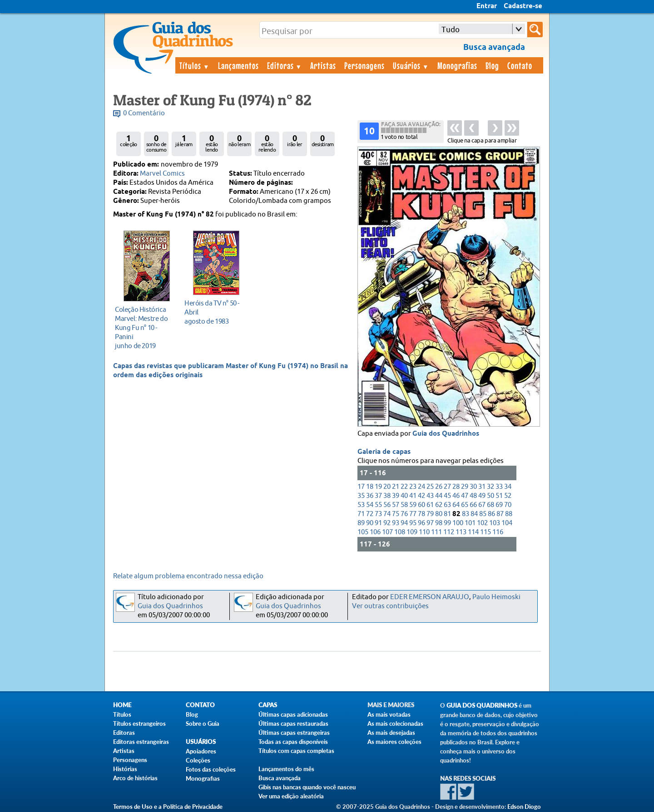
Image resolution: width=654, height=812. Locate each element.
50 (490, 496)
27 (447, 487)
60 (421, 505)
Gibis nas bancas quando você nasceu (307, 787)
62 (439, 505)
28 (456, 487)
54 (370, 505)
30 (473, 487)
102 (482, 523)
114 (473, 532)
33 (499, 487)
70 (508, 505)
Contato (520, 65)
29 (465, 487)
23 (413, 487)
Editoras (285, 65)
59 (413, 505)
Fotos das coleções (211, 769)
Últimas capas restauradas (293, 723)
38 (387, 496)
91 (378, 523)
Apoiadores (201, 751)
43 (430, 496)
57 (396, 505)
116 (498, 532)
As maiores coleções (394, 742)
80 (439, 514)
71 (361, 514)
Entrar (487, 6)
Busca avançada (280, 778)
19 (378, 487)
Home (122, 705)
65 (465, 505)
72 (370, 514)
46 (456, 496)
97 (430, 523)
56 (387, 505)
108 (400, 532)
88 (509, 514)
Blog (492, 65)
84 (474, 514)
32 (490, 487)
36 (370, 496)
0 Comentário (144, 113)
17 (361, 487)
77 (413, 514)
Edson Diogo (524, 807)
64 (456, 505)
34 (508, 487)
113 (461, 532)
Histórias (125, 769)
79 (430, 514)
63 (447, 505)
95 (413, 523)
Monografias (457, 65)
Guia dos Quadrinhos (446, 434)
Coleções (198, 760)
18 (370, 487)
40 (404, 496)
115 (486, 532)
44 (439, 496)
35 (361, 496)
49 (482, 496)
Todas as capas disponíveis (293, 742)
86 (491, 514)
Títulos (195, 65)
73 (378, 514)
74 (387, 514)
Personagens (364, 65)
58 (404, 505)
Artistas (323, 65)
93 (396, 523)
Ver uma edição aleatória (291, 796)
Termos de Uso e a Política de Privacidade (168, 807)
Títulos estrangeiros (139, 723)
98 (439, 523)
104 (507, 523)
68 (490, 505)
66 (473, 505)
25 (430, 487)
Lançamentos (238, 65)
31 (482, 487)
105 (363, 532)
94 (404, 523)
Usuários (411, 65)
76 (404, 514)
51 (499, 496)
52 (508, 496)
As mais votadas (389, 714)
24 (421, 487)
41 (413, 496)
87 (500, 514)
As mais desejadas (391, 733)
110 (424, 532)
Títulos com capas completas (296, 751)
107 (387, 532)
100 (458, 523)
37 (378, 496)
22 (404, 487)
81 (447, 514)
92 (387, 523)
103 (495, 523)
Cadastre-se (523, 6)
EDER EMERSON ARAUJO (430, 597)
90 (370, 523)
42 (421, 496)
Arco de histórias (135, 778)
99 (447, 523)
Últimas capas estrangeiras (294, 733)
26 (439, 487)
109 (412, 532)
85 (483, 514)
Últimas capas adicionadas (293, 714)
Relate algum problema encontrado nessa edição (188, 576)
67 (482, 505)
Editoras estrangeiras (141, 742)
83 (466, 514)
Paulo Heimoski (496, 597)
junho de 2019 (144, 327)
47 (465, 496)
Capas (268, 705)
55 (378, 505)
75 (396, 514)
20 (387, 487)
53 (361, 505)
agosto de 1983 (214, 312)
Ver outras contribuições (390, 606)
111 (436, 532)
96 (421, 523)
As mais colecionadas (395, 723)
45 (447, 496)
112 (449, 532)
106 (375, 532)
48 (473, 496)
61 (430, 505)
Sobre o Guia (203, 723)
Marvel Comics (162, 174)
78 (421, 514)
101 (470, 523)
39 (396, 496)
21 (396, 487)
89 (361, 523)
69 (499, 505)
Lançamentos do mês (286, 769)
